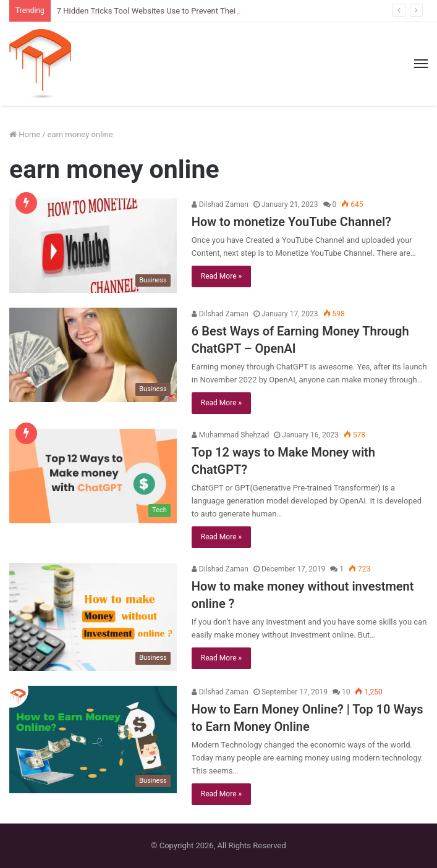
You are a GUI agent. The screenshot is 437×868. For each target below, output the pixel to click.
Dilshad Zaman (220, 204)
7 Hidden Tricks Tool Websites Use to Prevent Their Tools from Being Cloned (193, 11)
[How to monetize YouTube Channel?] (93, 246)
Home (25, 134)
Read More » (221, 276)
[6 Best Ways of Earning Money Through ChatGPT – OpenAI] (93, 355)
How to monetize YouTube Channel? (291, 222)
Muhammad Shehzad (230, 435)
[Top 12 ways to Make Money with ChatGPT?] (93, 476)
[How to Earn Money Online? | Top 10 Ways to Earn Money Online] (93, 740)
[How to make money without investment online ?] (93, 617)
